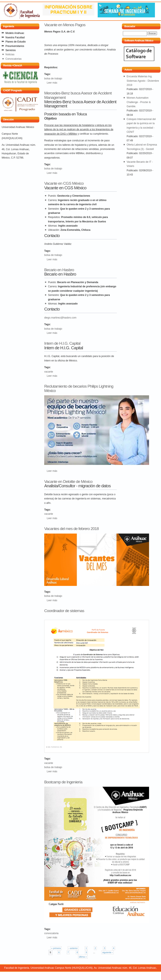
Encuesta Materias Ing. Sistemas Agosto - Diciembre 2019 (143, 81)
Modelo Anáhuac (15, 33)
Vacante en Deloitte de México (68, 482)
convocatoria (51, 933)
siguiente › (108, 952)
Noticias (10, 54)
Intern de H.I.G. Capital (62, 343)
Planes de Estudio (16, 42)
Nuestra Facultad (15, 37)
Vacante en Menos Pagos (65, 25)
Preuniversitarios (15, 46)
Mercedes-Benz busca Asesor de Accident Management (78, 95)
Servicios (11, 50)
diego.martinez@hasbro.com (60, 318)
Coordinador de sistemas (64, 611)
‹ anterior (73, 948)
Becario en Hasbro (59, 270)
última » (83, 957)
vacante (49, 372)
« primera (56, 948)
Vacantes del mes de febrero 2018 (71, 529)
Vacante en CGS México (64, 183)
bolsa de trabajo (53, 79)
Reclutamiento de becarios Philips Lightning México (79, 388)
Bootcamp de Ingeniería (63, 782)
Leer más (52, 83)
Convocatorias (14, 59)
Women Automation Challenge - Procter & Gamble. (139, 102)
